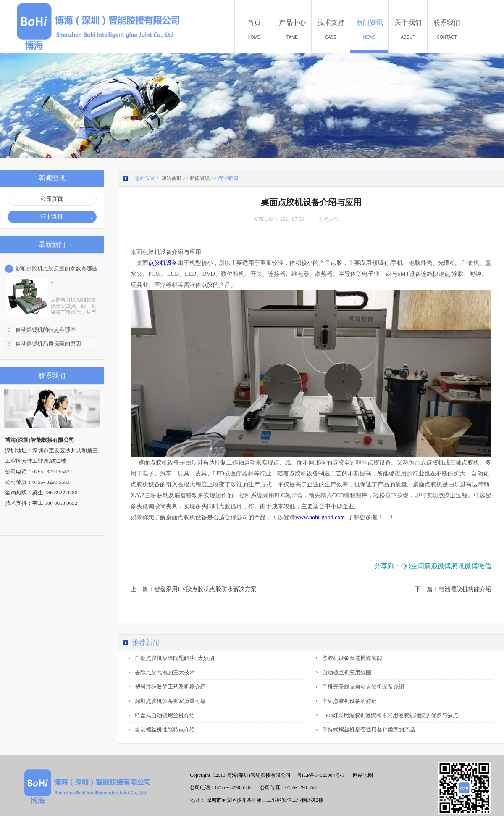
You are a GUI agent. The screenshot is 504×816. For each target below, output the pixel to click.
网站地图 (362, 775)
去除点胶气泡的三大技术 (165, 672)
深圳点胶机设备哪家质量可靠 (170, 701)
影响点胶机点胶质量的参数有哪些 (56, 268)
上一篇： (194, 589)
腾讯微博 (465, 566)
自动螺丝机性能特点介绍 (165, 730)
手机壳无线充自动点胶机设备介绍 (363, 687)
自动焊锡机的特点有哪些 (46, 330)
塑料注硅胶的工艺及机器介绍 (170, 687)
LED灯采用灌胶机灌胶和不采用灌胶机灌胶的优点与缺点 (390, 715)
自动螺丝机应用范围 (347, 672)
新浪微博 (438, 566)
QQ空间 (413, 566)
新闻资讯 (200, 178)
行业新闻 (228, 178)
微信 (485, 566)
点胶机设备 (163, 263)
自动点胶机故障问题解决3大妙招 (175, 658)
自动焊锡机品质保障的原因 (48, 344)
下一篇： (453, 589)
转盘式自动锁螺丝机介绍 (165, 715)
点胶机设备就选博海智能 (352, 658)
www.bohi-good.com (320, 517)
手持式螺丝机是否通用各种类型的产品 (369, 730)
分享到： (388, 566)
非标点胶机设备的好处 (349, 701)
